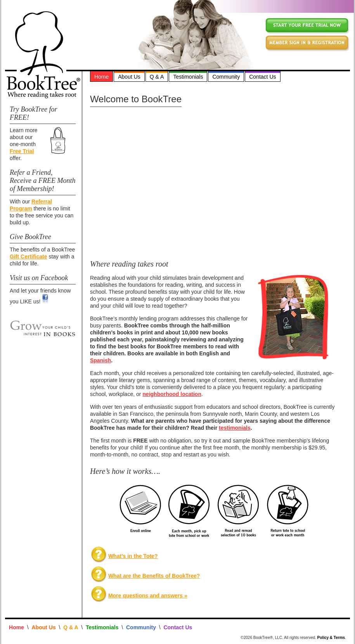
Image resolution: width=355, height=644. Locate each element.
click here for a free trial (307, 25)
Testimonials (188, 77)
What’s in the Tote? (133, 556)
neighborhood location (172, 394)
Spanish (100, 360)
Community (226, 77)
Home (101, 77)
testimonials (235, 428)
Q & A (157, 77)
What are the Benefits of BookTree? (154, 576)
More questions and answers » (148, 596)
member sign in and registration (307, 43)
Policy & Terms (331, 638)
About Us (129, 77)
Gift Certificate (28, 257)
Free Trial (22, 151)
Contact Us (262, 77)
